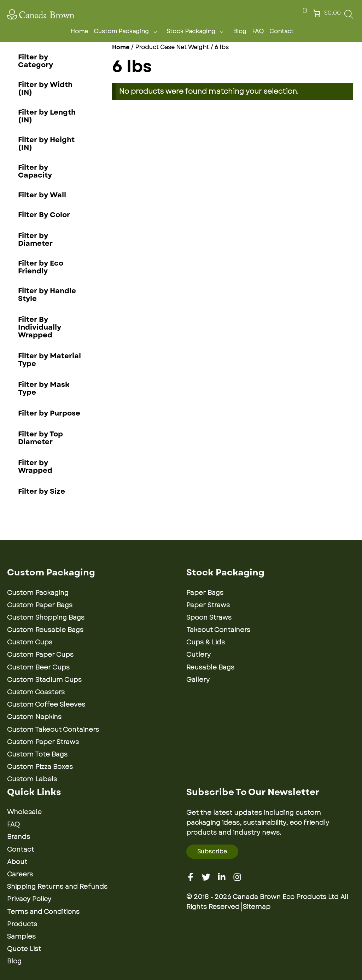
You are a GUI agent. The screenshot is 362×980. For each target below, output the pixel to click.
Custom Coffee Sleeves (46, 704)
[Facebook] (191, 877)
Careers (20, 874)
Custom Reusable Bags (45, 630)
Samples (21, 936)
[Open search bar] (349, 16)
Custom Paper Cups (40, 655)
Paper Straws (208, 605)
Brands (19, 837)
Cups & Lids (206, 642)
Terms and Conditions (43, 912)
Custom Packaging (127, 31)
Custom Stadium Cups (44, 680)
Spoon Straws (209, 617)
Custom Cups (30, 642)
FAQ (258, 31)
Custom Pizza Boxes (40, 767)
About (17, 862)
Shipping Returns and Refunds (57, 887)
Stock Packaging (197, 31)
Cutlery (198, 655)
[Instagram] (237, 877)
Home (79, 31)
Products (22, 924)
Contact (281, 31)
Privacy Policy (29, 899)
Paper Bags (205, 593)
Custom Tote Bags (37, 754)
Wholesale (24, 812)
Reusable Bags (210, 667)
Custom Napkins (34, 717)
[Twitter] (206, 877)
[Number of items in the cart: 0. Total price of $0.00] (326, 13)
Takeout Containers (218, 630)
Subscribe (212, 851)
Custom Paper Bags (40, 605)
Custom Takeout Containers (53, 730)
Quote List (24, 949)
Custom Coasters (36, 692)
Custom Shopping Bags (46, 617)
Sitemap (257, 907)
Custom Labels (32, 779)
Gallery (198, 680)
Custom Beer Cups (38, 667)
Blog (240, 31)
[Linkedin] (222, 877)
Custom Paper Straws (43, 742)
